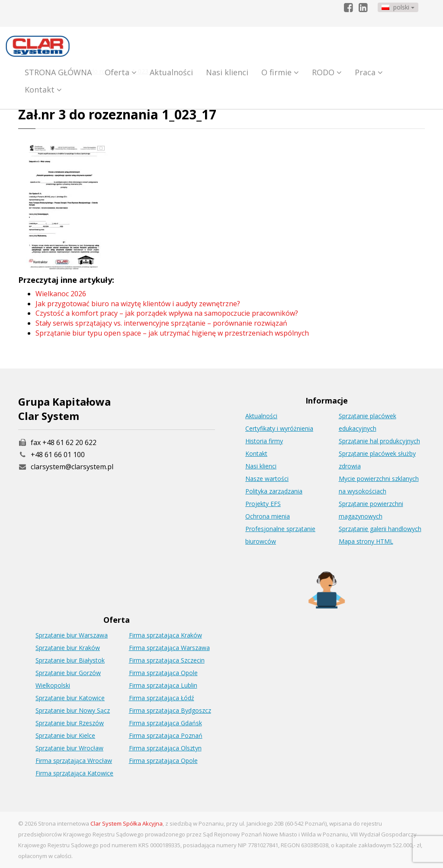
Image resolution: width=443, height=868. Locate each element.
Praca (369, 72)
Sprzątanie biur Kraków (68, 648)
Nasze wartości (267, 479)
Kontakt (43, 90)
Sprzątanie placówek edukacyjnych (368, 422)
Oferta (121, 72)
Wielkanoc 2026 (61, 294)
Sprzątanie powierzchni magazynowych (371, 510)
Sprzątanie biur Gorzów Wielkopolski (68, 679)
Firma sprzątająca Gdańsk (165, 723)
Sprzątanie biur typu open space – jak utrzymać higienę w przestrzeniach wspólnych (172, 333)
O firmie (280, 72)
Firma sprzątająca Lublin (163, 685)
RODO (327, 72)
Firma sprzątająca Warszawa (169, 648)
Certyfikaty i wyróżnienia (279, 428)
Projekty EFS (263, 504)
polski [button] (398, 7)
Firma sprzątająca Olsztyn (165, 748)
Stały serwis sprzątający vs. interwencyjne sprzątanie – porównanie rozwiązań (161, 323)
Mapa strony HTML (366, 541)
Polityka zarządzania (274, 491)
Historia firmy (264, 441)
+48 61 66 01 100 (58, 455)
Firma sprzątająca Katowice (74, 773)
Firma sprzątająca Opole (163, 673)
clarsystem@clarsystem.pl (66, 467)
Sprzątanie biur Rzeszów (70, 723)
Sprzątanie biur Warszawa (72, 635)
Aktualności (171, 72)
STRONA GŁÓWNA (58, 72)
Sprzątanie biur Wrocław (69, 748)
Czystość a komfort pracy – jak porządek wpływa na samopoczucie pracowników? (167, 313)
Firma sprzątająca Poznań (166, 735)
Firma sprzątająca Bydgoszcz (170, 710)
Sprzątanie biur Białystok (70, 660)
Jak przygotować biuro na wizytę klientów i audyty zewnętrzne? (138, 304)
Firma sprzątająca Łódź (162, 698)
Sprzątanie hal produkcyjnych (379, 441)
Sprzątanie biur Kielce (65, 735)
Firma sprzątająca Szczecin (167, 660)
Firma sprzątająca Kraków (165, 635)
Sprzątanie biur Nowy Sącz (73, 710)
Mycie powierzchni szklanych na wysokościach (379, 485)
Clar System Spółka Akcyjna (127, 823)
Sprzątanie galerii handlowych (380, 529)
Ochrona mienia (268, 516)
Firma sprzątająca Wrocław (74, 761)
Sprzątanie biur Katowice (70, 698)
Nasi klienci (227, 72)
